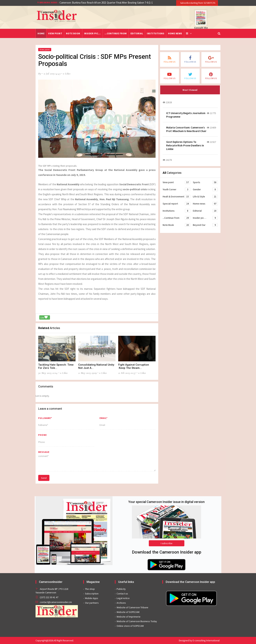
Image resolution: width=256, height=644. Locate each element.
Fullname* (45, 418)
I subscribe (167, 543)
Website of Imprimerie (129, 617)
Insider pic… (92, 33)
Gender (205, 189)
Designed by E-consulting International (199, 640)
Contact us (122, 594)
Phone (42, 435)
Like (44, 317)
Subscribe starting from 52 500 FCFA (198, 3)
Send (44, 478)
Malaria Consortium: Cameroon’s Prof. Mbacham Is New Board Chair (186, 129)
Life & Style (205, 196)
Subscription (92, 594)
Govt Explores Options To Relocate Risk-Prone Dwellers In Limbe (185, 145)
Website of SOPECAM (128, 612)
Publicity (121, 589)
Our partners (92, 603)
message (44, 452)
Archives (121, 603)
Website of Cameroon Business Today (137, 621)
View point (55, 33)
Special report (176, 204)
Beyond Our (205, 225)
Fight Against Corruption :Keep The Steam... (134, 366)
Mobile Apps (92, 598)
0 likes (67, 74)
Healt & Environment (176, 196)
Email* (104, 418)
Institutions (156, 33)
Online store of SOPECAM (130, 626)
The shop (90, 589)
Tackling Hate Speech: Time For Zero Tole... (56, 366)
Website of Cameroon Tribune (132, 607)
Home (41, 33)
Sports (205, 182)
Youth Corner (176, 189)
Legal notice (123, 598)
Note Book (73, 33)
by (40, 74)
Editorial (137, 33)
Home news (175, 33)
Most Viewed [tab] (190, 90)
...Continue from (116, 33)
